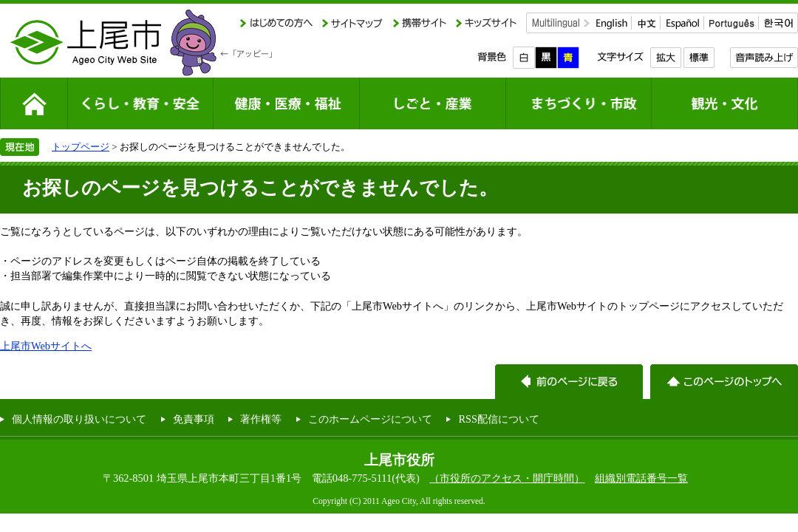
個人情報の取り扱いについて (79, 419)
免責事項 (194, 419)
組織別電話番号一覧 (641, 478)
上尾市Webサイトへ (46, 346)
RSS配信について (499, 419)
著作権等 (261, 419)
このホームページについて (370, 419)
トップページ (81, 147)
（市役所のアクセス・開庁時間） (507, 478)
